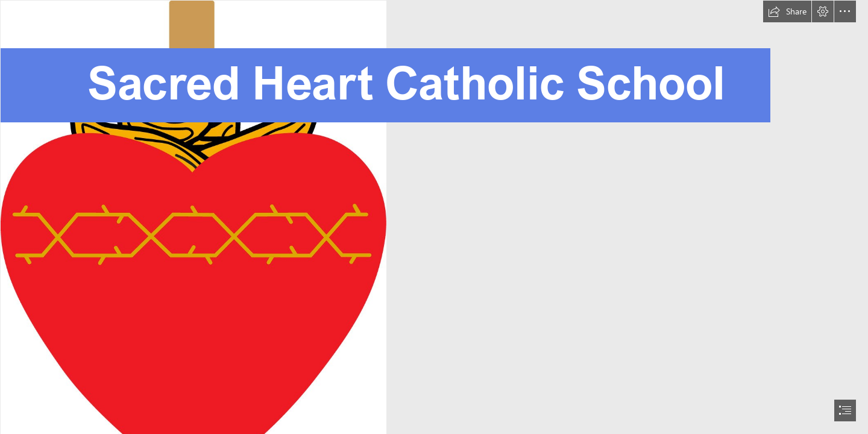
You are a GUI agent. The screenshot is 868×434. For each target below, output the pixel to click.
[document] (434, 217)
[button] (787, 11)
